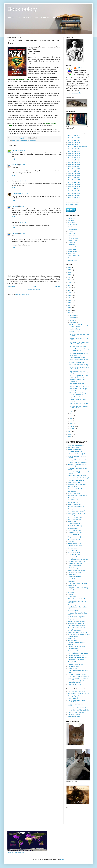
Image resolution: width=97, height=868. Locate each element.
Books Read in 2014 (74, 173)
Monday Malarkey (75, 329)
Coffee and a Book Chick (75, 532)
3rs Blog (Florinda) (73, 447)
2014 (70, 298)
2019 (70, 285)
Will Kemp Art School (74, 717)
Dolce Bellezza (72, 541)
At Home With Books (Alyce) (76, 480)
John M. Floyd (72, 236)
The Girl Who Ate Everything (76, 712)
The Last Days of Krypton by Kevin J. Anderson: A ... (78, 394)
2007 (70, 432)
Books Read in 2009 (74, 162)
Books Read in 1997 (74, 136)
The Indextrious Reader (75, 651)
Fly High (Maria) (73, 550)
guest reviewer (24, 140)
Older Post (57, 286)
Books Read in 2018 (74, 182)
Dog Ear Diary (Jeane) (74, 539)
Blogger (62, 860)
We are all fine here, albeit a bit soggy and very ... (78, 407)
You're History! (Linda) (74, 684)
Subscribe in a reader (72, 205)
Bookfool (15, 165)
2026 (70, 267)
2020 (70, 282)
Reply (14, 159)
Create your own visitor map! (16, 852)
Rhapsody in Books (74, 619)
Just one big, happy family (77, 362)
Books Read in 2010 (74, 164)
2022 (70, 277)
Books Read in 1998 (74, 138)
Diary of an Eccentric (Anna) (76, 537)
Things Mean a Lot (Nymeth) (76, 660)
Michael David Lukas (74, 251)
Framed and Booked (74, 552)
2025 (70, 270)
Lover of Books (17, 194)
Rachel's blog (72, 605)
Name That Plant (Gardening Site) (78, 708)
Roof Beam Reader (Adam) (76, 623)
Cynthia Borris (72, 227)
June (71, 416)
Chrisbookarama (73, 528)
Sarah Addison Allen (74, 256)
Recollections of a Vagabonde (77, 617)
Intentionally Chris (73, 698)
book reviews (16, 140)
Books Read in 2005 (74, 153)
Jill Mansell (71, 231)
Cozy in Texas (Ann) (74, 535)
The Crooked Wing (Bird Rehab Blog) (79, 710)
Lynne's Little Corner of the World (78, 583)
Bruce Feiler (71, 223)
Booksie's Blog (72, 521)
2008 (70, 313)
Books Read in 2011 (74, 167)
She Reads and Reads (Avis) (76, 628)
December (73, 315)
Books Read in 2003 (74, 149)
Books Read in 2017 (74, 180)
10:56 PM (23, 181)
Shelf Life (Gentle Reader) (76, 630)
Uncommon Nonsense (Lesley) (77, 675)
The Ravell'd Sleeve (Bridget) (76, 655)
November (73, 318)
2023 (70, 275)
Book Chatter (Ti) (73, 502)
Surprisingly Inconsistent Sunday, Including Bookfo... (79, 350)
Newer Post (11, 286)
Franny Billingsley (73, 229)
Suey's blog (71, 638)
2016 (70, 293)
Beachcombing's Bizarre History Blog (79, 694)
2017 (70, 290)
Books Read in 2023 (74, 193)
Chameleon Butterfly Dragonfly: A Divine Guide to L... (79, 368)
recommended (32, 140)
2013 (70, 300)
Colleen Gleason (73, 225)
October (72, 320)
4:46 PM (22, 150)
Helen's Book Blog (73, 557)
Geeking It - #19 (74, 332)
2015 (70, 295)
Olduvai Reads (72, 597)
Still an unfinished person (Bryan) (78, 632)
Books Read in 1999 (74, 140)
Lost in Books (72, 579)
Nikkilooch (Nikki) (73, 594)
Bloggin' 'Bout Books (74, 493)
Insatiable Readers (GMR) (76, 563)
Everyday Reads (73, 548)
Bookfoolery (22, 9)
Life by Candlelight (73, 574)
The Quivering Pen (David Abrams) (78, 653)
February (73, 426)
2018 (70, 288)
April (71, 421)
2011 (70, 305)
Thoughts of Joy (73, 662)
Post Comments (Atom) (22, 294)
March (72, 424)
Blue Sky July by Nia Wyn (77, 384)
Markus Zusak (72, 247)
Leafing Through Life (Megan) (76, 570)
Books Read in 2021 (74, 189)
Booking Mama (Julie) (74, 509)
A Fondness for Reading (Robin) (77, 454)
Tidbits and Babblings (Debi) (76, 664)
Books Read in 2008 (74, 160)
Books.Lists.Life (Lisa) (74, 519)
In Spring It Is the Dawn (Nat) (76, 561)
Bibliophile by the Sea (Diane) (76, 489)
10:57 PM (23, 223)
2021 (70, 280)
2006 (70, 434)
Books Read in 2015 (74, 176)
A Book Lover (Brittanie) (75, 452)
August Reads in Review (77, 397)
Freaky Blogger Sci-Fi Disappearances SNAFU (77, 356)
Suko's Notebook (73, 640)
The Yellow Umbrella (74, 714)
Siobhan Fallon (72, 260)
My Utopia (71, 592)
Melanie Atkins (72, 249)
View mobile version (34, 290)
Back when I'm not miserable (78, 346)
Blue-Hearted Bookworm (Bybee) (77, 496)
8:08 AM (23, 233)
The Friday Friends (73, 649)
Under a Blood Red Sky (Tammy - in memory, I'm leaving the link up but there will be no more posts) (78, 678)
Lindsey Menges (73, 240)
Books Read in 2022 (74, 191)
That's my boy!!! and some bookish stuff (77, 380)
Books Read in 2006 (74, 156)
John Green (71, 234)
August (72, 411)
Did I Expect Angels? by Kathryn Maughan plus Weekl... (79, 376)
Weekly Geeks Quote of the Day (79, 353)
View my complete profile (73, 93)
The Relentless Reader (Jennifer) (78, 657)
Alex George (72, 218)
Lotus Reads (72, 581)
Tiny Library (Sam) (73, 666)
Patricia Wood (72, 253)
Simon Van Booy (73, 258)
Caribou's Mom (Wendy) (75, 526)
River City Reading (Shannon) (77, 621)
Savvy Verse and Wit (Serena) (77, 626)
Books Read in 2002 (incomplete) (78, 147)
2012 (70, 303)
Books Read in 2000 (74, 142)
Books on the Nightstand (75, 517)
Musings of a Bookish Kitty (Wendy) (78, 588)
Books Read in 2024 (74, 195)
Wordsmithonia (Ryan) (74, 682)
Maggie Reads (72, 586)
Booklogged (16, 150)
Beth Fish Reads (73, 487)
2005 (70, 437)
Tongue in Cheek (73, 669)
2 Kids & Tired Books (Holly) (76, 445)
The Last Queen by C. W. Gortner (79, 386)
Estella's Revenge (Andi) (75, 546)
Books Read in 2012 (74, 169)
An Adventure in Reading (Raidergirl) (79, 478)
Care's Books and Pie (74, 524)
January (72, 429)
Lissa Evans (71, 242)
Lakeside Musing (73, 568)
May (71, 418)
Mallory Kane (72, 245)
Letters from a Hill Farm (75, 572)
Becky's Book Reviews (74, 482)
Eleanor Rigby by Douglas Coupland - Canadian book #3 (79, 372)
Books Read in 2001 (74, 144)
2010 (70, 308)
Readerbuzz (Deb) (73, 611)
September (73, 323)
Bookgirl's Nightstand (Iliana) (76, 507)
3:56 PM (23, 206)
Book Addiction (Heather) (75, 500)
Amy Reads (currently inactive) (77, 476)
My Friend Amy (72, 590)
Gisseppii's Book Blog (74, 555)
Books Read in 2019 (74, 184)
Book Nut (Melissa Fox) (75, 504)
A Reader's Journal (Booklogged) (77, 462)
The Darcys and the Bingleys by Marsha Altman (79, 326)
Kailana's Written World (75, 566)
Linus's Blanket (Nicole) (75, 577)
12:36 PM (25, 194)
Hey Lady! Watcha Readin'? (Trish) (78, 559)
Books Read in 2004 (74, 151)
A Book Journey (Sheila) (75, 450)
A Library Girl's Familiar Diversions (78, 460)
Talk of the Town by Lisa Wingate (79, 404)
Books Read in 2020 (74, 187)
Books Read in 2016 (74, 178)
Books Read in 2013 (74, 171)
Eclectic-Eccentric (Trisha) (75, 544)
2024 (70, 272)
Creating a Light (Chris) (75, 696)
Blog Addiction (72, 491)
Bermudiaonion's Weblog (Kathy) (77, 485)
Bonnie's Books (72, 498)
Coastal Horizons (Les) (75, 530)
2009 (70, 310)
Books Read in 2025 (74, 198)
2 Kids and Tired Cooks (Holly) (77, 691)
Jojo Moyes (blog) (73, 238)
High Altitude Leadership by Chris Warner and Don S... (79, 343)
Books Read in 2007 (74, 158)
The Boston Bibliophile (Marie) (77, 646)
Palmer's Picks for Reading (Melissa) (79, 599)
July (71, 413)
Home (34, 286)
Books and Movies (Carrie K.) (76, 511)
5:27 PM (23, 165)
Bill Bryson (71, 220)
